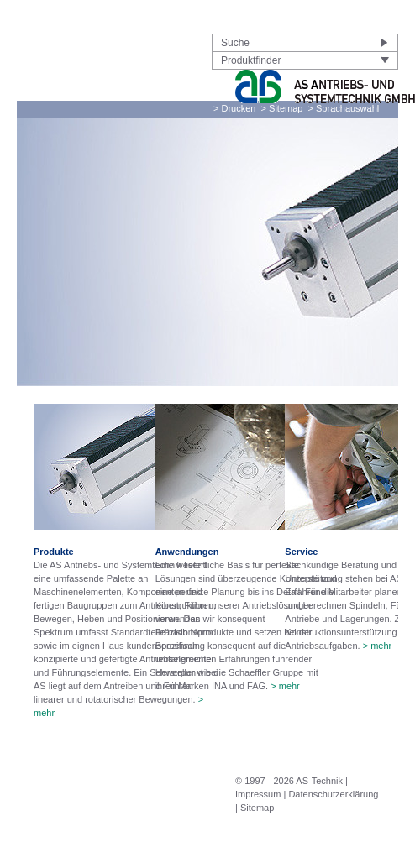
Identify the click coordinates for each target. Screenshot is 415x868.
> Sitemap (282, 108)
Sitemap (257, 808)
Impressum (258, 794)
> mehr (285, 686)
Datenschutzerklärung (333, 794)
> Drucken (234, 108)
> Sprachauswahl (344, 108)
